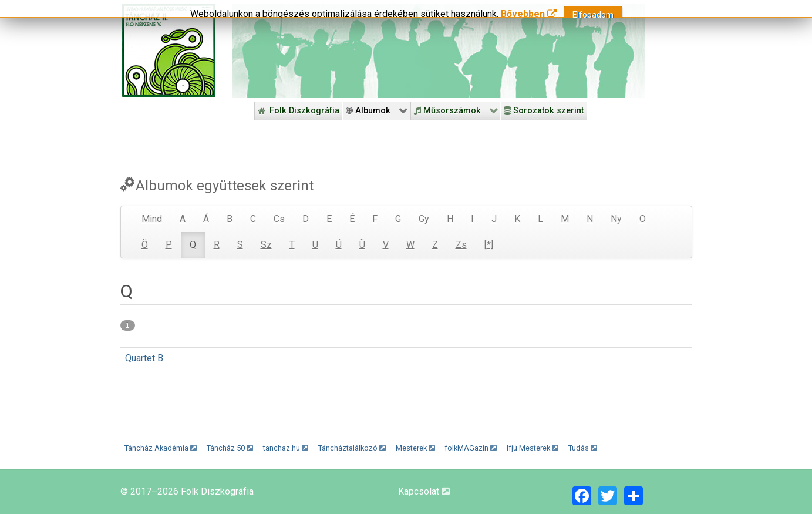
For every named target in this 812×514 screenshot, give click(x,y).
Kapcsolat (424, 491)
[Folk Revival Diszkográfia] (439, 51)
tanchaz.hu (286, 448)
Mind (152, 219)
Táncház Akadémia (161, 448)
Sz (266, 245)
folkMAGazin (471, 448)
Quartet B (144, 358)
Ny (616, 219)
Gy (424, 219)
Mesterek (415, 448)
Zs (461, 245)
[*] (489, 245)
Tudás (583, 448)
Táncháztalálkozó (352, 448)
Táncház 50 (230, 448)
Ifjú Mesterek (533, 448)
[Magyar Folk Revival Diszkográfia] (169, 50)
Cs (279, 219)
